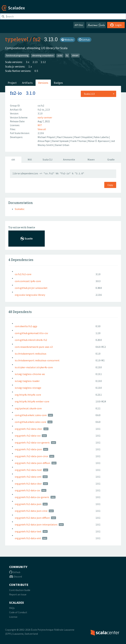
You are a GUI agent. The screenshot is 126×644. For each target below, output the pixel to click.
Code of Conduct (18, 612)
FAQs (12, 608)
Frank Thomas (79, 141)
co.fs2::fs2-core (23, 274)
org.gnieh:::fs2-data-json (28, 449)
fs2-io (16, 93)
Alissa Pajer (44, 141)
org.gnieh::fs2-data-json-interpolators (36, 524)
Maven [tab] (91, 159)
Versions (43, 83)
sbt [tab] (13, 159)
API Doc (79, 25)
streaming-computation (43, 55)
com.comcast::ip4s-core (28, 281)
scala (60, 55)
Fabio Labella (101, 137)
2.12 (43, 62)
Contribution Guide (20, 590)
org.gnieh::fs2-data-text (28, 531)
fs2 (37, 39)
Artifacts (27, 83)
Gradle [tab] (111, 159)
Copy (110, 185)
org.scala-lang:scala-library (30, 295)
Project (12, 83)
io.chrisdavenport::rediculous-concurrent (37, 360)
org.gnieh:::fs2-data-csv (28, 436)
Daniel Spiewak (61, 141)
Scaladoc (20, 209)
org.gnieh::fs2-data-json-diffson (32, 518)
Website (68, 40)
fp (67, 55)
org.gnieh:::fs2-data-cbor (28, 429)
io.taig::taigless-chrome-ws (30, 374)
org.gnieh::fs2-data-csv (27, 490)
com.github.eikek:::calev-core (31, 415)
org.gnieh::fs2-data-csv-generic (32, 497)
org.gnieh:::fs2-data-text (28, 470)
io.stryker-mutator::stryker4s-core (34, 367)
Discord (16, 577)
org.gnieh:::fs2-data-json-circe (31, 456)
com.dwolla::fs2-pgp (26, 326)
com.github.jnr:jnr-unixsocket (31, 288)
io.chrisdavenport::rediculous (31, 354)
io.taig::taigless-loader (27, 381)
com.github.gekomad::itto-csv (31, 333)
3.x (28, 62)
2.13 (35, 62)
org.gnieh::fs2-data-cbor (28, 484)
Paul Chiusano (65, 137)
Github (15, 572)
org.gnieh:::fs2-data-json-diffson (33, 463)
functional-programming (17, 55)
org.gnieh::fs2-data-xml (28, 538)
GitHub (84, 40)
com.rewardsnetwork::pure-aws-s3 (34, 347)
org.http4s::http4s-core (28, 395)
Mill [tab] (30, 159)
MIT (40, 125)
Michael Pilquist (47, 137)
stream (75, 55)
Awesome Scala (96, 25)
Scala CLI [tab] (48, 159)
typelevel (17, 39)
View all (42, 129)
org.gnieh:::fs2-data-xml (28, 477)
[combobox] (98, 94)
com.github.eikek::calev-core (30, 422)
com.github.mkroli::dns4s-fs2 (31, 340)
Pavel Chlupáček (83, 137)
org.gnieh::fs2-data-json (28, 504)
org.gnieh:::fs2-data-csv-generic (32, 442)
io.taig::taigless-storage (28, 388)
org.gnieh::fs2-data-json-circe (31, 511)
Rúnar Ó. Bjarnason (99, 141)
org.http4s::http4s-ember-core (32, 401)
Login (116, 25)
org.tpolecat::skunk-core (28, 408)
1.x (30, 66)
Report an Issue (18, 594)
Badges (58, 83)
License (13, 617)
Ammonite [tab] (69, 159)
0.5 (36, 71)
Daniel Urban (62, 145)
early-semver (45, 117)
